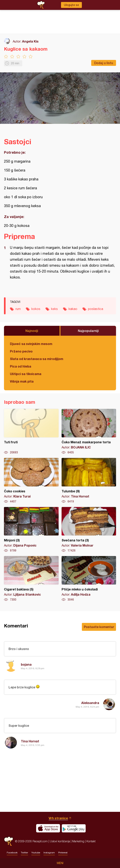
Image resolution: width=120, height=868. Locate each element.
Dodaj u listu (104, 63)
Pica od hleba (21, 366)
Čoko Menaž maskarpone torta (89, 432)
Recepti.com (9, 841)
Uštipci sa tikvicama (26, 374)
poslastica (96, 309)
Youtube (36, 853)
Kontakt (91, 841)
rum (18, 309)
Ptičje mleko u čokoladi (89, 579)
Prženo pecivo (21, 351)
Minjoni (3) (31, 530)
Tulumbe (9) (89, 481)
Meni (60, 863)
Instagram (49, 853)
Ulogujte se (71, 5)
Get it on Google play (74, 828)
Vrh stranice (58, 818)
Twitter (24, 853)
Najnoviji (32, 331)
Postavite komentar (99, 627)
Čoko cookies (31, 481)
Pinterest (63, 853)
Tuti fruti (31, 432)
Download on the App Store (48, 828)
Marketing (78, 841)
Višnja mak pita (22, 381)
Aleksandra (90, 703)
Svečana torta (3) (89, 530)
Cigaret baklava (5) (31, 579)
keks (54, 309)
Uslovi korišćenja (60, 841)
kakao (73, 309)
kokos (36, 309)
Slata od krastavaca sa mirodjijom (37, 359)
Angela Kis (30, 41)
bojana (26, 664)
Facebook (12, 853)
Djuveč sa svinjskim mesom (31, 344)
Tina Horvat (30, 741)
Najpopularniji (88, 331)
